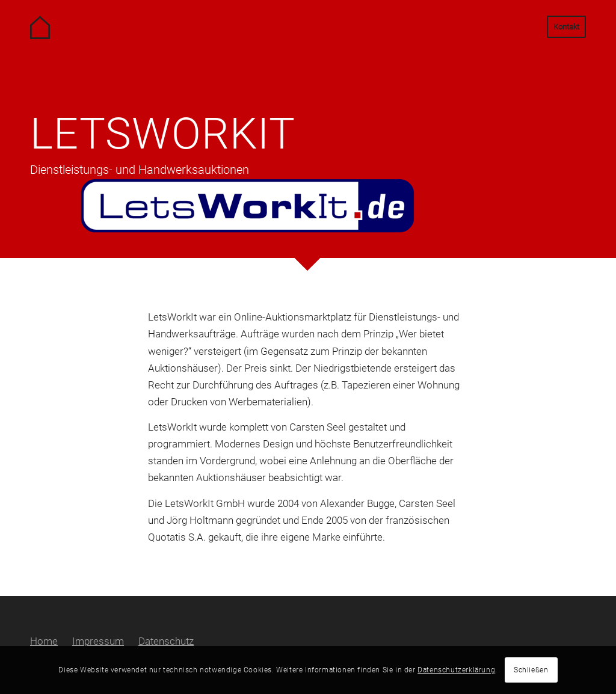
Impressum (98, 641)
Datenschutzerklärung (456, 670)
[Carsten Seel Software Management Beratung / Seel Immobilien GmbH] (57, 27)
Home (44, 641)
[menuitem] (562, 27)
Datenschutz (166, 641)
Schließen (531, 670)
